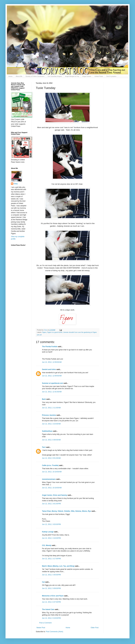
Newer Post (41, 628)
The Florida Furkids (50, 347)
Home (10, 76)
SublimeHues (47, 431)
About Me (19, 76)
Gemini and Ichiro (49, 369)
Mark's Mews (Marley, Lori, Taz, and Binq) (58, 566)
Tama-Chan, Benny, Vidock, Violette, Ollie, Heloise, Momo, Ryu (67, 511)
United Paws (99, 76)
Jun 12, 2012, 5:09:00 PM (51, 588)
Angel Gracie (87, 76)
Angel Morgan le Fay (72, 76)
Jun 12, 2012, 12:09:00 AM (52, 362)
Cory (16, 184)
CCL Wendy (47, 545)
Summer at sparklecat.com (53, 383)
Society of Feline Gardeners (35, 76)
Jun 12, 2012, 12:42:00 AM (52, 392)
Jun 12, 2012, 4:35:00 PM (51, 575)
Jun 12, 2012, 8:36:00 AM (51, 440)
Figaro (44, 332)
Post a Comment (45, 623)
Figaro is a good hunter (55, 332)
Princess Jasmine (49, 415)
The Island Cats (48, 609)
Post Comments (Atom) (54, 632)
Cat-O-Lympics (111, 76)
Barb (44, 399)
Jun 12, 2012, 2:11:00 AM (51, 408)
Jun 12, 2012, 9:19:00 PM (51, 618)
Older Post (95, 628)
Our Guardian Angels (55, 76)
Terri (44, 447)
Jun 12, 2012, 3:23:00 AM (51, 424)
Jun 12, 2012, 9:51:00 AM (51, 458)
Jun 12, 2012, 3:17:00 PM (51, 559)
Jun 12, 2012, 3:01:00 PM (51, 504)
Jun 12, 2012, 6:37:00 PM (51, 602)
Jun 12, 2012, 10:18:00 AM (52, 472)
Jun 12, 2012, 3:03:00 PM (51, 524)
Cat (43, 582)
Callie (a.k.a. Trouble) (50, 465)
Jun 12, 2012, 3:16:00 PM (51, 538)
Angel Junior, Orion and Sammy (55, 495)
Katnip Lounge (48, 532)
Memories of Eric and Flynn (53, 596)
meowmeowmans (49, 479)
